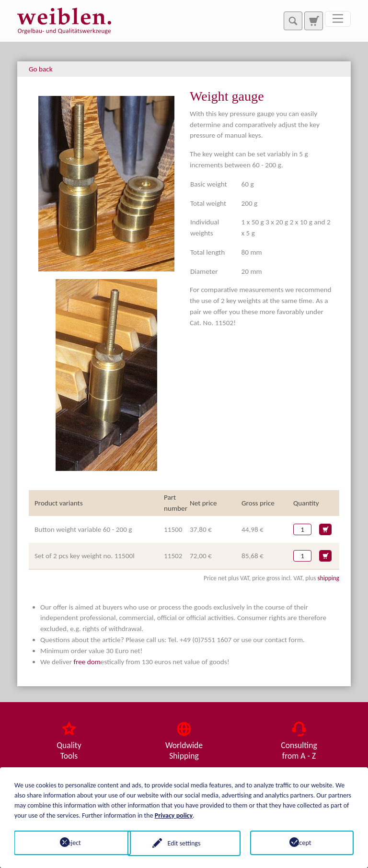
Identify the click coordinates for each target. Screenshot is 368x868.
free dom (87, 662)
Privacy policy (174, 815)
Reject (66, 842)
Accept (302, 842)
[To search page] (313, 21)
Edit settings (184, 842)
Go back (41, 69)
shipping (328, 578)
